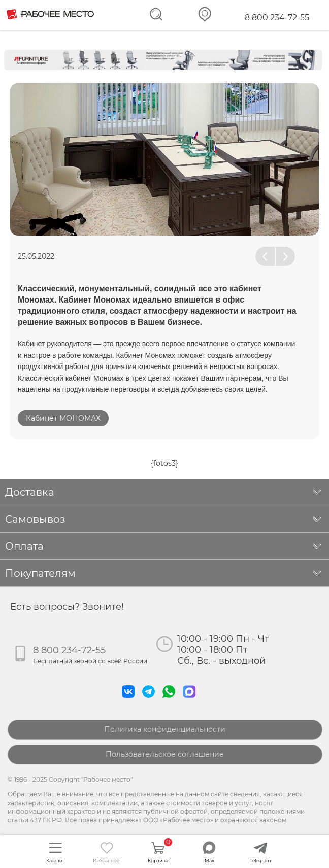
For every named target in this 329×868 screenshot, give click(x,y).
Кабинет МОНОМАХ (63, 418)
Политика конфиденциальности (165, 729)
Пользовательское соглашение (165, 754)
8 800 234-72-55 (277, 18)
